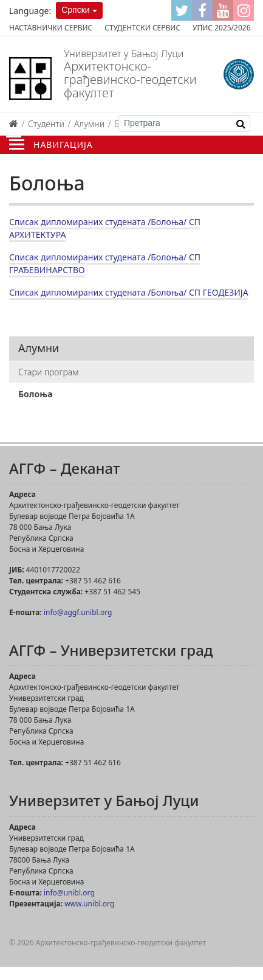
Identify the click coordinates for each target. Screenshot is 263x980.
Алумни (89, 124)
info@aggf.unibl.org (78, 612)
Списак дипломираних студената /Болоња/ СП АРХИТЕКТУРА (105, 228)
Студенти (46, 124)
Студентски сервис (142, 28)
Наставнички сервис (51, 28)
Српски (75, 10)
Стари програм (48, 372)
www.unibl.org (89, 904)
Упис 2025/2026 (221, 28)
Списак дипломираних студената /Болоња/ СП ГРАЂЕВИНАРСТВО (105, 263)
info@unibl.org (69, 893)
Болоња (36, 394)
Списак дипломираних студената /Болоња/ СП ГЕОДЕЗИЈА (129, 292)
